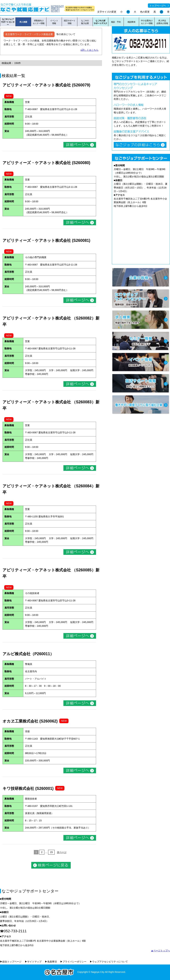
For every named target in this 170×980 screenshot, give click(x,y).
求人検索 (23, 22)
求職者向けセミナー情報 (39, 22)
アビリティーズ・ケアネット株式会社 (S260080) (46, 163)
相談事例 (131, 22)
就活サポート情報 (70, 22)
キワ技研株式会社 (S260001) (28, 788)
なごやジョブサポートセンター (8, 22)
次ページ (62, 852)
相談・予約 (116, 22)
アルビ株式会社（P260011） (28, 654)
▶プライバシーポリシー (73, 962)
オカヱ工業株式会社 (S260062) (30, 721)
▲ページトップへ (160, 951)
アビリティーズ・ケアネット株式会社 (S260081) (46, 240)
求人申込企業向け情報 (162, 22)
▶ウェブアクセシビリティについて (109, 962)
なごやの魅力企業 (85, 22)
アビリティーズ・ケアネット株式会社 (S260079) (46, 85)
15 (51, 852)
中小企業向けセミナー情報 (147, 22)
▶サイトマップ (33, 962)
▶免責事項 (51, 962)
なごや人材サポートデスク (100, 22)
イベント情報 (54, 22)
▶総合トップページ (11, 962)
